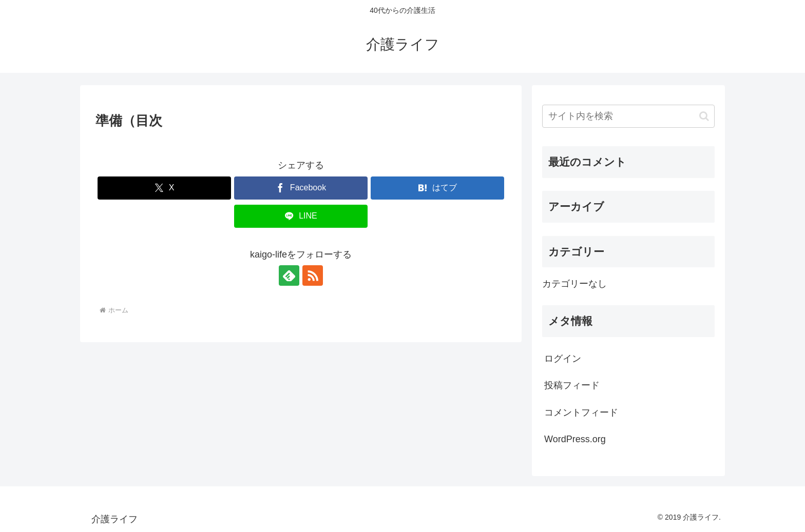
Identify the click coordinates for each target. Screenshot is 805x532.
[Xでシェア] (164, 188)
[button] (704, 116)
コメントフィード (581, 412)
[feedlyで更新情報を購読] (289, 275)
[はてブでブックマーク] (437, 188)
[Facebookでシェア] (301, 188)
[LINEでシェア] (301, 216)
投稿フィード (572, 385)
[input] (628, 116)
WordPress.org (575, 439)
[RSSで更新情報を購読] (313, 275)
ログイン (563, 359)
